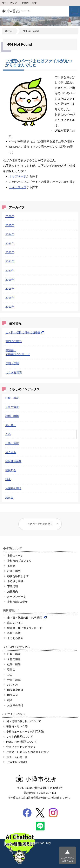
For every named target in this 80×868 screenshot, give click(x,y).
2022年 (10, 252)
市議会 (11, 566)
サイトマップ (9, 3)
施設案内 (13, 591)
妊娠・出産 (12, 398)
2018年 (10, 289)
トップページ (18, 176)
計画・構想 (14, 571)
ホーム (9, 31)
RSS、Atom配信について (22, 742)
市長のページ (15, 556)
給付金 (9, 497)
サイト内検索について (20, 737)
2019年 (10, 280)
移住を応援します (18, 576)
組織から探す (29, 3)
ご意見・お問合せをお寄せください (28, 752)
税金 (8, 479)
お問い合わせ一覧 (17, 757)
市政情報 (13, 586)
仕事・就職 (12, 443)
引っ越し (11, 425)
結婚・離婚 (12, 416)
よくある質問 (14, 372)
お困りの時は (13, 488)
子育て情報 (12, 407)
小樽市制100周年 (18, 602)
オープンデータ (17, 597)
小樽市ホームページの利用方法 (25, 732)
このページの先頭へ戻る (67, 859)
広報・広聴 (12, 363)
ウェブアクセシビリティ (21, 747)
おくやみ (11, 452)
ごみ (8, 434)
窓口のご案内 (14, 341)
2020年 (10, 271)
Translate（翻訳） (17, 762)
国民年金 (11, 470)
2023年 (10, 244)
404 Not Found (31, 31)
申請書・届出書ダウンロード (25, 628)
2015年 (10, 298)
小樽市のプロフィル (19, 561)
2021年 (10, 261)
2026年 (10, 216)
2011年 (10, 307)
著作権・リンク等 (17, 726)
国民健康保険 (13, 461)
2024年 (10, 234)
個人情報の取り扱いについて (24, 721)
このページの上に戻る (40, 524)
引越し (11, 669)
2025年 (10, 225)
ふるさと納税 (15, 581)
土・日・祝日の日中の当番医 (25, 332)
